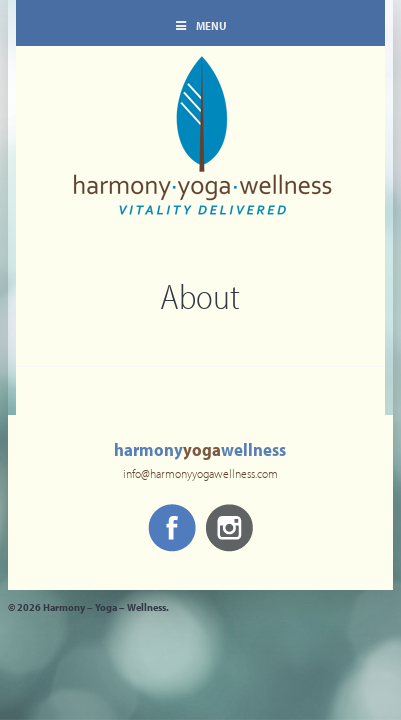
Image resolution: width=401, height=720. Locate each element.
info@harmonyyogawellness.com (200, 474)
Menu (201, 26)
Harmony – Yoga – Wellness (201, 150)
